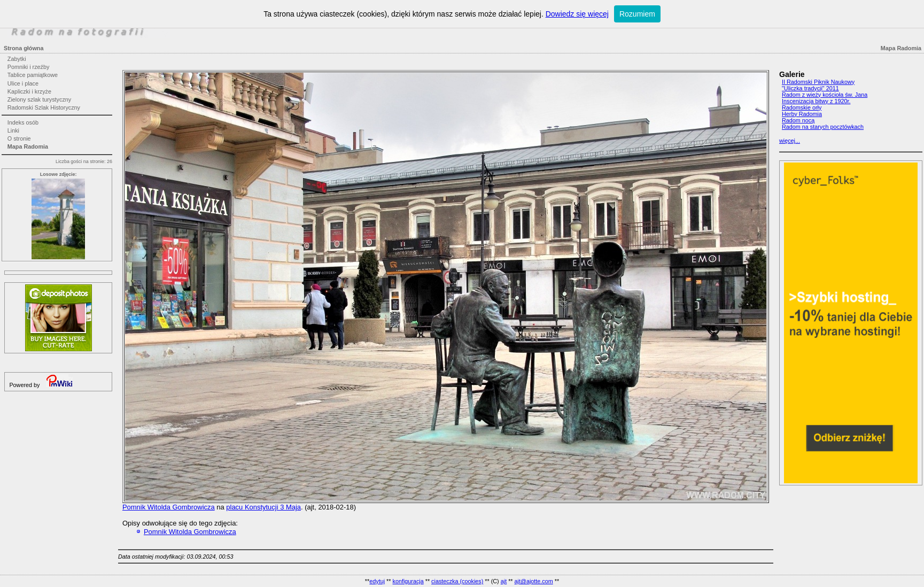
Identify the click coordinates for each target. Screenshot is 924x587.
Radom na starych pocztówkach (823, 127)
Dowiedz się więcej (577, 14)
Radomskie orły (802, 107)
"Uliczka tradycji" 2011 (810, 88)
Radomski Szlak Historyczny (44, 107)
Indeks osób (23, 122)
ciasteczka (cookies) (457, 581)
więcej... (790, 141)
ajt (504, 581)
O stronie (19, 138)
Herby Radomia (802, 114)
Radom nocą (798, 120)
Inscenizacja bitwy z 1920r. (816, 101)
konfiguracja (408, 581)
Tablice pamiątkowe (33, 75)
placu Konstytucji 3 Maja (263, 507)
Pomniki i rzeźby (29, 67)
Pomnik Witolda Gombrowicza (169, 507)
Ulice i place (23, 83)
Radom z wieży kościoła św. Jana (825, 95)
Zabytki (17, 59)
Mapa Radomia (28, 146)
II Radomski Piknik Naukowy (818, 82)
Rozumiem (637, 14)
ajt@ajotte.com (534, 581)
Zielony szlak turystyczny (39, 99)
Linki (13, 130)
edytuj (377, 581)
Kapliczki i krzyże (29, 91)
